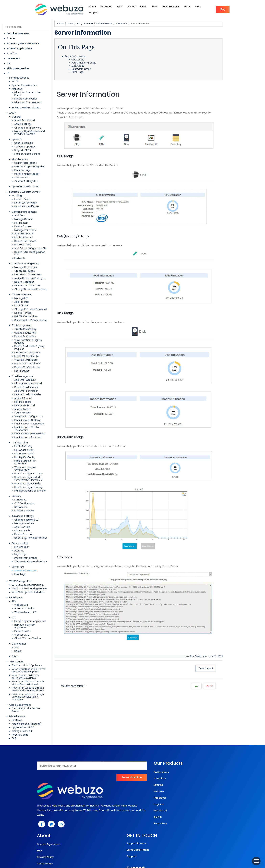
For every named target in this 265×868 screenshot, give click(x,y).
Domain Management (24, 206)
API (9, 60)
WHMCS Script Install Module (28, 570)
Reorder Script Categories (29, 161)
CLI (14, 596)
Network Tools (22, 239)
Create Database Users (28, 266)
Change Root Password (28, 122)
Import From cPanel (26, 93)
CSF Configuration (25, 482)
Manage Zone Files (25, 224)
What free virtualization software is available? (32, 652)
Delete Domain (23, 221)
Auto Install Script (24, 587)
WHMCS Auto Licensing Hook (28, 563)
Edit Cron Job (22, 509)
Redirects (20, 250)
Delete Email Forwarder (28, 381)
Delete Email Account (27, 373)
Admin (11, 35)
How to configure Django (29, 452)
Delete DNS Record (25, 235)
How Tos (12, 50)
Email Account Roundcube (29, 410)
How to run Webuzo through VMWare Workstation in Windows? (33, 671)
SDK (17, 623)
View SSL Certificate (26, 346)
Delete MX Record (25, 392)
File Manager (22, 525)
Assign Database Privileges (30, 270)
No (250, 746)
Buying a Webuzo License (26, 102)
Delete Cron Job (24, 513)
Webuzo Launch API (25, 590)
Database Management (26, 255)
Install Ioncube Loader (27, 168)
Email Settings (22, 164)
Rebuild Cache (20, 705)
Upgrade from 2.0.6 (23, 698)
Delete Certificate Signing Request (34, 335)
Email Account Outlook (27, 406)
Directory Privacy (24, 489)
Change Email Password (28, 370)
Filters (15, 632)
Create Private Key (25, 320)
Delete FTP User (23, 304)
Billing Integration (18, 65)
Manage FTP (21, 290)
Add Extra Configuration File (30, 242)
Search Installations (26, 157)
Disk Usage (93, 62)
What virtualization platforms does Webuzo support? (37, 646)
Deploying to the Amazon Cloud (30, 681)
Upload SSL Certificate (27, 350)
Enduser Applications (20, 45)
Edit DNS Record (23, 231)
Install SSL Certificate (27, 201)
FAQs (15, 709)
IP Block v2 (20, 478)
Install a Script (22, 193)
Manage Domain (24, 213)
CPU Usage (93, 56)
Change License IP (22, 701)
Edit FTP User (22, 297)
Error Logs (20, 553)
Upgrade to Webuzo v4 (25, 181)
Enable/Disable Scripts (27, 148)
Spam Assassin (23, 399)
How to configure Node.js (29, 465)
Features (17, 690)
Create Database (25, 262)
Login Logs (20, 532)
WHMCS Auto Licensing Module (29, 567)
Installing (17, 190)
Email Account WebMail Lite (30, 417)
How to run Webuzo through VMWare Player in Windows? (37, 665)
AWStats (19, 529)
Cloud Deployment (20, 678)
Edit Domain (21, 217)
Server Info (18, 545)
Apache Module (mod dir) (27, 694)
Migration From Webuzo (28, 97)
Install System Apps (26, 197)
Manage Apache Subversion (30, 469)
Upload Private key (25, 324)
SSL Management (22, 317)
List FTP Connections (26, 308)
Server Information (26, 549)
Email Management (23, 362)
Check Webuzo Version (28, 614)
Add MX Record (23, 384)
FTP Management (22, 286)
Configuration (20, 426)
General (16, 111)
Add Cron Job (22, 505)
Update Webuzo (24, 137)
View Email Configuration (29, 403)
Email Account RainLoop (28, 421)
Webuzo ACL (22, 172)
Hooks (18, 627)
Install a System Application (30, 599)
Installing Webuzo (18, 30)
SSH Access (21, 485)
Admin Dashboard (25, 114)
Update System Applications (31, 516)
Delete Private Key (25, 328)
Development (20, 619)
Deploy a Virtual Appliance (27, 641)
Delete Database (24, 273)
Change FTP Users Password (31, 301)
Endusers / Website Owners (23, 40)
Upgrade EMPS (23, 144)
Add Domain (21, 210)
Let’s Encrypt (22, 357)
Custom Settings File (26, 175)
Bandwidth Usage (97, 65)
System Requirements (24, 82)
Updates (17, 133)
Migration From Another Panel (31, 89)
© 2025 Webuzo (132, 851)
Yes (237, 746)
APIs (14, 579)
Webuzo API (21, 583)
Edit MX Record (23, 388)
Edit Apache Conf (24, 433)
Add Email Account (25, 366)
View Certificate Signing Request (33, 331)
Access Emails (22, 395)
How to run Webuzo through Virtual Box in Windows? (35, 659)
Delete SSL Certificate (27, 353)
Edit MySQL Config (25, 441)
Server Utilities (20, 522)
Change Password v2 (26, 498)
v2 (8, 70)
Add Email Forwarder (26, 377)
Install (15, 78)
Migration (17, 86)
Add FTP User (22, 293)
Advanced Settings (23, 494)
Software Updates (25, 141)
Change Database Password (31, 281)
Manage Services (24, 502)
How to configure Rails (27, 462)
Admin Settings (23, 118)
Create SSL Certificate (27, 339)
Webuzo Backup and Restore (31, 540)
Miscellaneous (20, 153)
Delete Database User (27, 277)
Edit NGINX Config (24, 437)
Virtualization (17, 637)
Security (16, 474)
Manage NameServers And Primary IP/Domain (34, 127)
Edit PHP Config (23, 430)
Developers (13, 55)
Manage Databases (26, 259)
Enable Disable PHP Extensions (32, 444)
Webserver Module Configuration (33, 448)
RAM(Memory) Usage (99, 59)
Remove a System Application (32, 603)
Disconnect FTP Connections (31, 312)
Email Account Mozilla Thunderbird (34, 414)
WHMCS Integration (20, 559)
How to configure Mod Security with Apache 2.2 (35, 457)
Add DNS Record (24, 228)
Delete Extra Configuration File (32, 246)
